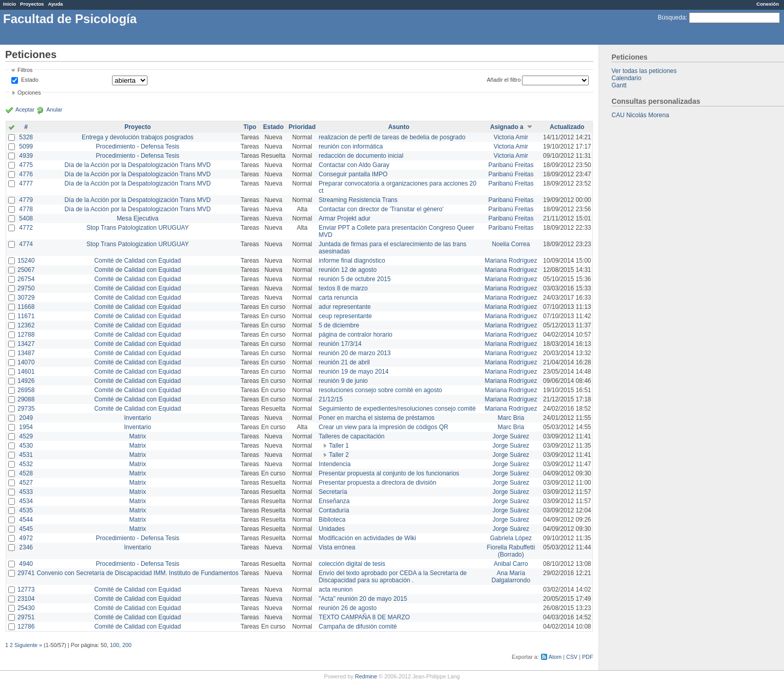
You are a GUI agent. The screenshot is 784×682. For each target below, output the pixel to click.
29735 (26, 409)
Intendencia (334, 464)
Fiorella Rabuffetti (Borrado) (511, 551)
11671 (26, 316)
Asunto (398, 127)
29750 (26, 288)
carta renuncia (338, 298)
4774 (26, 244)
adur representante (344, 307)
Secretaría (333, 492)
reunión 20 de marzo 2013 (354, 353)
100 (115, 645)
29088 (26, 399)
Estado (30, 80)
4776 (26, 174)
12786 (26, 626)
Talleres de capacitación (351, 436)
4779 (26, 200)
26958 (26, 390)
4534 (26, 501)
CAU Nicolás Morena (640, 115)
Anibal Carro (511, 564)
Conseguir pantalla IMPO (353, 174)
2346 (26, 547)
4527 (26, 483)
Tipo (250, 127)
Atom (555, 657)
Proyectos (32, 4)
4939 (26, 156)
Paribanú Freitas (511, 165)
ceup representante (345, 316)
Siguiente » (28, 645)
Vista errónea (337, 547)
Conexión (768, 4)
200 (127, 645)
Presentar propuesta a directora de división (377, 483)
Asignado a (507, 127)
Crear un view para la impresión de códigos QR (383, 427)
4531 (26, 455)
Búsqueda (671, 17)
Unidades (332, 529)
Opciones (29, 93)
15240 (26, 261)
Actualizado (567, 127)
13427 (26, 344)
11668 (26, 307)
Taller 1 (339, 446)
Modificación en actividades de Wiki (367, 538)
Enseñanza (334, 501)
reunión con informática (351, 146)
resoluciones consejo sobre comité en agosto (380, 390)
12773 (26, 589)
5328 (26, 137)
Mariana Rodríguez (511, 261)
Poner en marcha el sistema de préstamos (376, 418)
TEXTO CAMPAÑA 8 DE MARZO (364, 617)
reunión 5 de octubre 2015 (354, 279)
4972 (26, 538)
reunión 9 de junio (343, 381)
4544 (26, 520)
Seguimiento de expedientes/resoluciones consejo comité (397, 409)
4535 (26, 510)
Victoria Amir (511, 137)
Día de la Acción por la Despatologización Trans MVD (137, 165)
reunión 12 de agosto (348, 270)
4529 (26, 436)
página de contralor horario (355, 335)
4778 (26, 209)
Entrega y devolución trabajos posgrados (137, 137)
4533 (26, 492)
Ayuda (55, 4)
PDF (588, 657)
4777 (26, 183)
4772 (26, 228)
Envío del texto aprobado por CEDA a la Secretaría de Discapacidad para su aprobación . (393, 577)
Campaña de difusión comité (358, 626)
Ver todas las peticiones (644, 71)
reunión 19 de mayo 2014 (353, 372)
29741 (26, 573)
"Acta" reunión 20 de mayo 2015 (363, 599)
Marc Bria (511, 418)
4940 (26, 564)
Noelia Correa (511, 244)
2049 (26, 418)
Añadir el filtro (503, 80)
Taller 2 (339, 455)
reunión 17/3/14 (340, 344)
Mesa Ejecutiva (137, 218)
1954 (26, 427)
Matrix (137, 436)
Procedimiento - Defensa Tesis (138, 146)
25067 (26, 270)
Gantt (619, 85)
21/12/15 (331, 399)
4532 (26, 464)
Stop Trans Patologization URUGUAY (137, 228)
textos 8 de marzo (343, 288)
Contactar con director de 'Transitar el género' (381, 209)
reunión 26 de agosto (348, 608)
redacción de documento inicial (361, 156)
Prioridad (302, 127)
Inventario (137, 418)
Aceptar (25, 109)
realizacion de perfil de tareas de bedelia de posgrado (392, 137)
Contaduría (334, 510)
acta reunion (335, 589)
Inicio (10, 4)
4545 (26, 529)
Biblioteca (332, 520)
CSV (572, 657)
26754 (26, 279)
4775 (26, 165)
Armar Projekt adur (344, 218)
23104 (26, 599)
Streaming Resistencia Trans (358, 200)
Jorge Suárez (511, 436)
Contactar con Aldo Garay (354, 165)
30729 (26, 298)
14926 (26, 381)
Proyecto (137, 127)
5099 (26, 146)
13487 (26, 353)
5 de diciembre (339, 325)
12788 (26, 335)
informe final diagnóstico (352, 261)
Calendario (626, 78)
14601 (26, 372)
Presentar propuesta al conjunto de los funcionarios (389, 473)
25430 (26, 608)
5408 (26, 218)
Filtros (25, 70)
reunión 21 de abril (344, 362)
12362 (26, 325)
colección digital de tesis (352, 564)
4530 (26, 446)
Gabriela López (511, 538)
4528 (26, 473)
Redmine (366, 676)
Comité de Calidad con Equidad (137, 261)
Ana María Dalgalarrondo (511, 577)
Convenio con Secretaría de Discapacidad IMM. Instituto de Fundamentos (137, 573)
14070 (26, 362)
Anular (54, 109)
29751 (26, 617)
